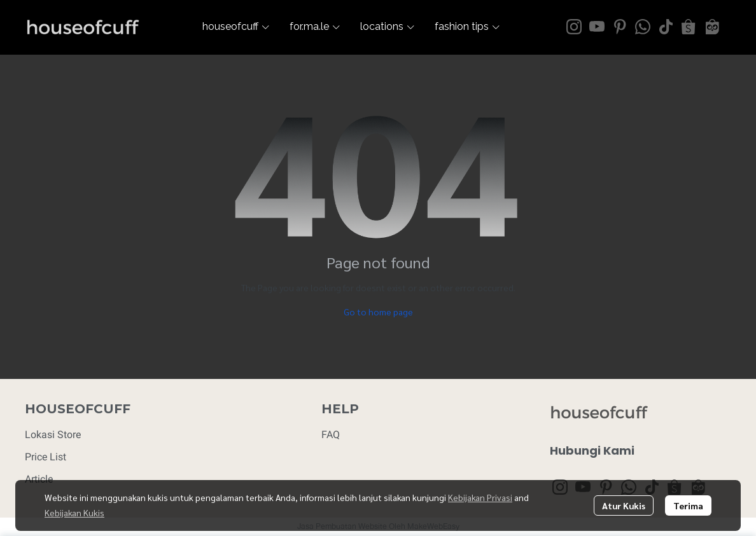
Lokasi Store (53, 435)
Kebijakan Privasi (480, 497)
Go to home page (378, 312)
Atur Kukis (624, 505)
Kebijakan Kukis (74, 512)
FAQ (331, 435)
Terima (688, 505)
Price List (45, 457)
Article (39, 479)
